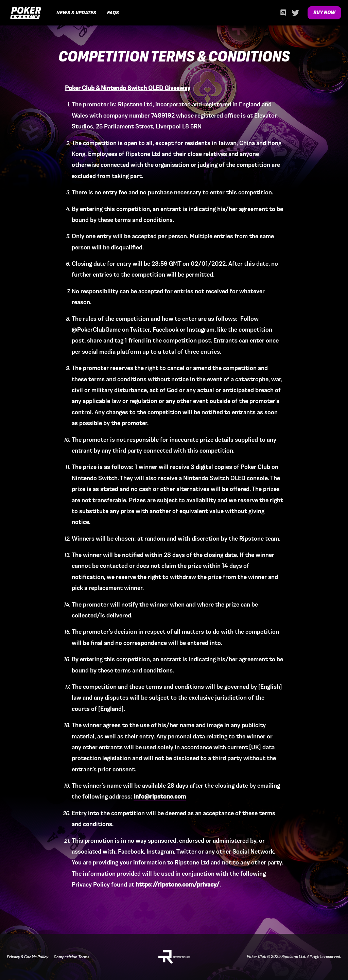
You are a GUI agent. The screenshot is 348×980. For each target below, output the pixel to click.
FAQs (113, 13)
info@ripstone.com (160, 796)
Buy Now (324, 13)
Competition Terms (72, 957)
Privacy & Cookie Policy (28, 957)
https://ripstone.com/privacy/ (178, 884)
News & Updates (76, 13)
